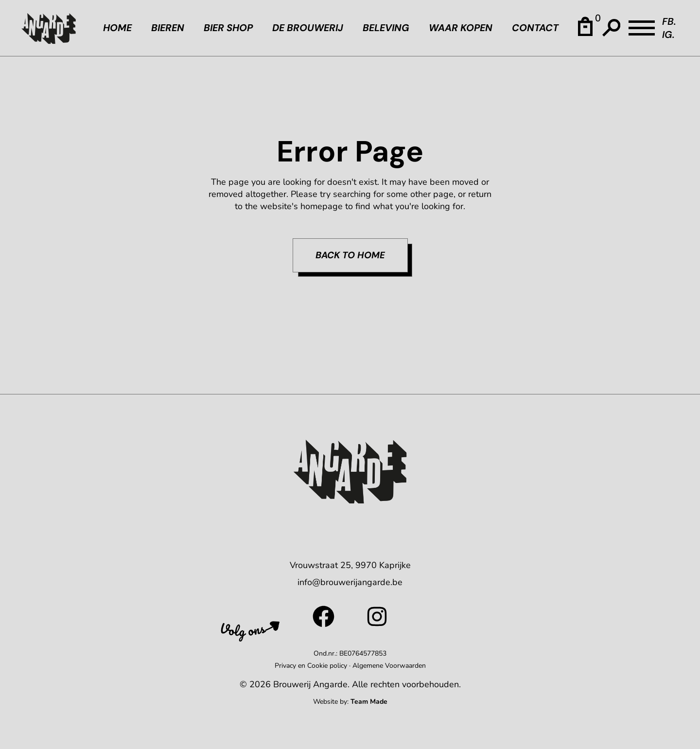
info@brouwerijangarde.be (350, 582)
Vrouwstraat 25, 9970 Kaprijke (350, 565)
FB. (669, 21)
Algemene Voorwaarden (389, 666)
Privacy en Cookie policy (311, 666)
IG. (668, 35)
